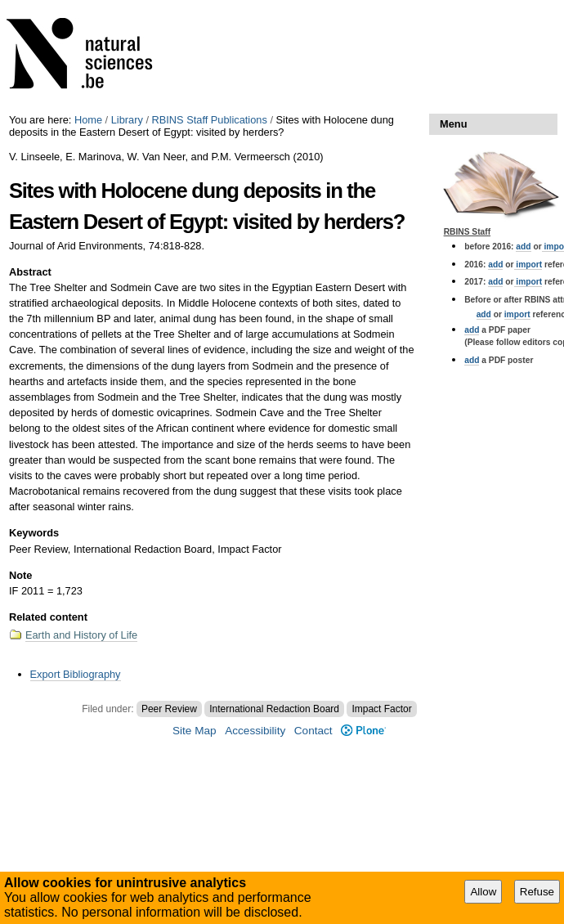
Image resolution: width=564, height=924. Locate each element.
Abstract (30, 272)
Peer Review (169, 709)
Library (127, 120)
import (528, 265)
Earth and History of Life (81, 635)
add (523, 247)
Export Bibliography (76, 674)
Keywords (34, 533)
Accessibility (255, 731)
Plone (363, 731)
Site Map (195, 731)
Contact (313, 731)
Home (88, 120)
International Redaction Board (274, 709)
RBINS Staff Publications (210, 120)
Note (20, 575)
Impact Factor (381, 709)
